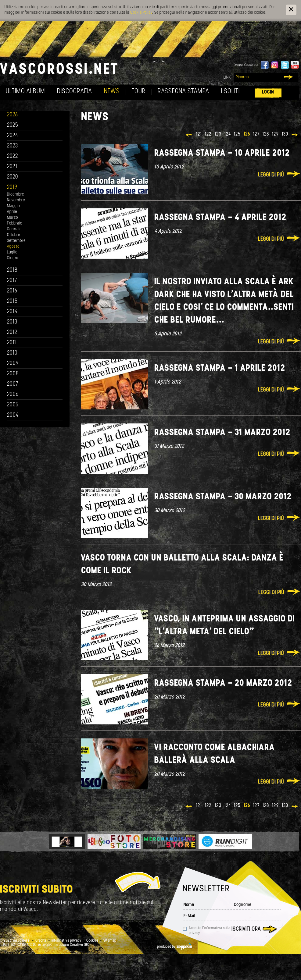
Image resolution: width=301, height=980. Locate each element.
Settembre (16, 241)
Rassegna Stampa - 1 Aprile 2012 (220, 368)
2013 (12, 322)
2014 (12, 312)
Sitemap (110, 941)
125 (237, 134)
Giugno (13, 258)
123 (218, 134)
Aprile (12, 212)
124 (228, 134)
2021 (12, 167)
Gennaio (14, 229)
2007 (13, 384)
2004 (13, 415)
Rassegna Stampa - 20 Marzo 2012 (223, 683)
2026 (13, 115)
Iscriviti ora (246, 929)
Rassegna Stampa (183, 92)
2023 (13, 146)
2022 (13, 156)
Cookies (92, 941)
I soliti (230, 92)
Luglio (12, 252)
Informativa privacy (66, 941)
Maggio (13, 206)
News (112, 92)
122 (208, 134)
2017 (12, 281)
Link (227, 78)
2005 (13, 405)
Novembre (16, 200)
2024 (13, 136)
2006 (13, 395)
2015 (12, 301)
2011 (12, 343)
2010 (12, 353)
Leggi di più (271, 175)
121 (199, 134)
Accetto (210, 931)
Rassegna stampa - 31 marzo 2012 (222, 433)
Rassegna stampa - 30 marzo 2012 (223, 497)
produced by (175, 947)
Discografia (75, 92)
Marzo (13, 218)
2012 (12, 333)
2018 (12, 270)
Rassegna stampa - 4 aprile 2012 (220, 218)
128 (266, 134)
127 (256, 134)
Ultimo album (25, 92)
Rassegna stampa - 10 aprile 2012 (222, 153)
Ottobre (14, 235)
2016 (12, 291)
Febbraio (15, 223)
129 (275, 134)
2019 (12, 188)
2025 (13, 125)
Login (268, 92)
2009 (13, 364)
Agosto (13, 247)
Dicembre (16, 195)
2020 (13, 177)
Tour (139, 92)
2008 (13, 374)
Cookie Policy (141, 13)
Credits (41, 941)
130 (285, 134)
